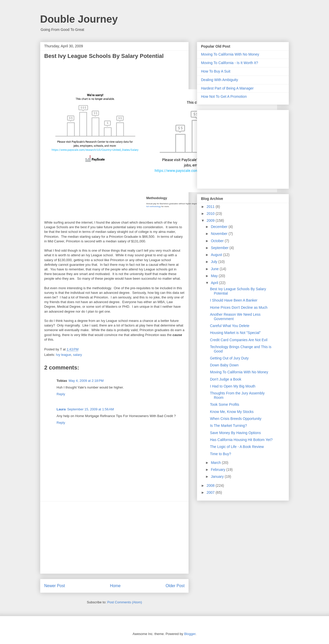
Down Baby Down (224, 365)
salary (77, 355)
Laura (61, 409)
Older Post (175, 586)
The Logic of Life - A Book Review (237, 447)
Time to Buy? (221, 454)
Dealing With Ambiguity (220, 80)
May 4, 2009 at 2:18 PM (86, 381)
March (216, 463)
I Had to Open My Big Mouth (233, 386)
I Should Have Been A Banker (234, 300)
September (220, 248)
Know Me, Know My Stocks (232, 412)
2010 (211, 214)
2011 (211, 207)
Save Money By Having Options (235, 433)
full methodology (154, 206)
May (215, 276)
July (214, 262)
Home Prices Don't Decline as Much (239, 307)
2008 (211, 486)
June (215, 269)
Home (115, 586)
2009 (211, 220)
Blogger (190, 634)
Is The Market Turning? (229, 426)
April (215, 283)
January (218, 477)
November (220, 234)
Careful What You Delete (230, 326)
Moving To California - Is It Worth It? (230, 63)
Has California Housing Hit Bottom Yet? (241, 440)
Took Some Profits (225, 404)
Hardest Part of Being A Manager (227, 88)
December (220, 227)
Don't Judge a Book (226, 379)
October (218, 241)
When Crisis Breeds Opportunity (236, 419)
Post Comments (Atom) (125, 602)
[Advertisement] (114, 537)
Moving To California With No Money (230, 54)
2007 (211, 492)
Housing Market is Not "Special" (235, 333)
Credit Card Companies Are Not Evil (239, 340)
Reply (61, 394)
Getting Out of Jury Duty (229, 358)
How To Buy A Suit (216, 71)
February (218, 470)
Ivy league (64, 355)
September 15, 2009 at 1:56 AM (90, 409)
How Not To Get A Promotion (224, 96)
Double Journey (79, 19)
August (217, 255)
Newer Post (55, 586)
